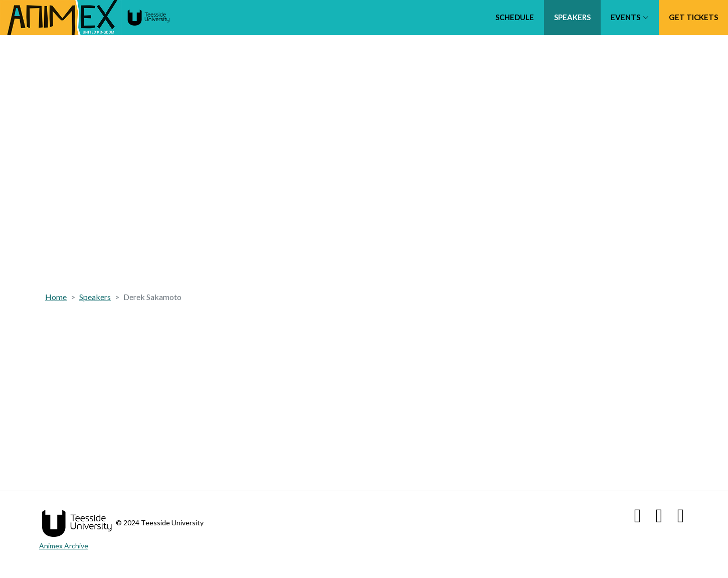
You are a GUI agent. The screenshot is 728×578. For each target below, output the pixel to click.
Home (56, 297)
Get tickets (693, 17)
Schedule (515, 17)
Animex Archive (64, 546)
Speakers (572, 17)
